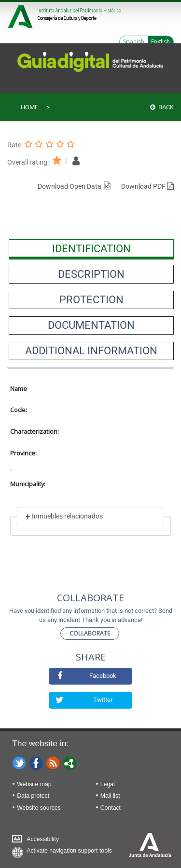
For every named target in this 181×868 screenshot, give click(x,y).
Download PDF (147, 186)
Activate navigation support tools (69, 851)
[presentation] (91, 248)
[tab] (91, 248)
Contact (111, 808)
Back (162, 107)
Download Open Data (75, 186)
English (160, 42)
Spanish (134, 42)
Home (29, 107)
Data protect (33, 796)
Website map (34, 784)
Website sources (39, 808)
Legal (108, 784)
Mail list (110, 796)
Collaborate (90, 633)
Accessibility (43, 839)
